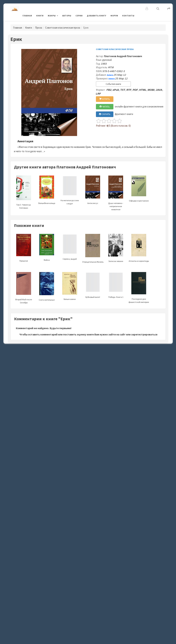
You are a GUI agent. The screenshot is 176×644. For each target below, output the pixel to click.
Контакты (128, 16)
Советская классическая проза (63, 28)
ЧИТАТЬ (105, 107)
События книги (113, 84)
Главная (27, 16)
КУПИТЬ (105, 99)
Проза (39, 28)
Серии (79, 16)
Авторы (67, 16)
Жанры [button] (52, 16)
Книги (40, 16)
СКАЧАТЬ (105, 114)
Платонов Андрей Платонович (123, 56)
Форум (114, 16)
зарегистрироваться (144, 334)
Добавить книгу (97, 16)
